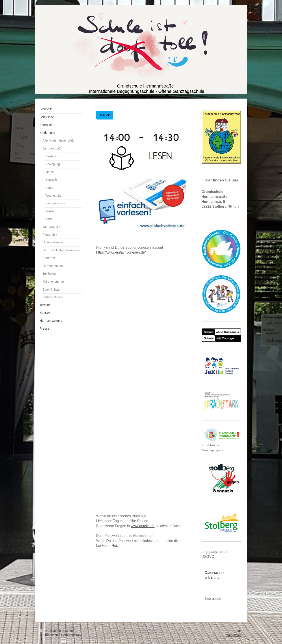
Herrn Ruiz (110, 546)
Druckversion (51, 631)
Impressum (214, 599)
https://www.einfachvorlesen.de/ (121, 252)
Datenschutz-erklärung (215, 575)
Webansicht (234, 635)
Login (239, 631)
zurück (105, 115)
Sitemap (71, 631)
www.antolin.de (143, 526)
